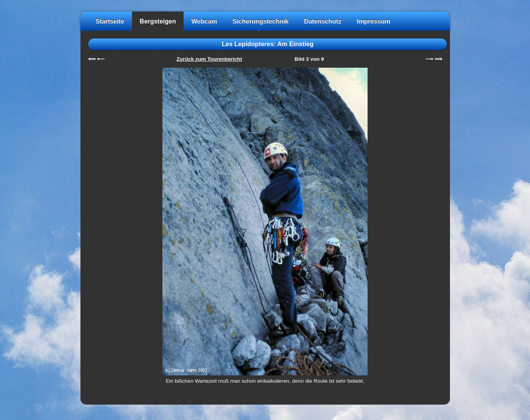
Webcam (204, 21)
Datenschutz (323, 21)
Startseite (110, 21)
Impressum (374, 21)
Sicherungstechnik (261, 21)
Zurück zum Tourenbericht (209, 59)
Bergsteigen (158, 21)
